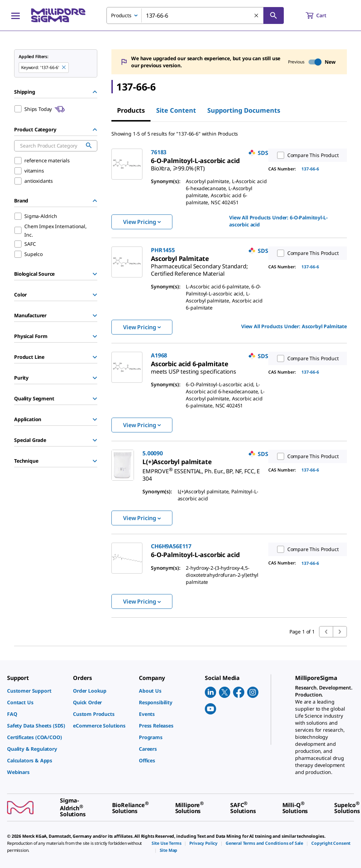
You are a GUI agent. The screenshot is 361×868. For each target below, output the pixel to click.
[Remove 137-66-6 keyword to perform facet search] (64, 68)
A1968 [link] (159, 355)
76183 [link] (159, 152)
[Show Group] (95, 274)
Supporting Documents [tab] (244, 110)
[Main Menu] (16, 15)
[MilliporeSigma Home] (58, 15)
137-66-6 (310, 169)
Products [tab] (131, 110)
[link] (178, 166)
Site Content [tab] (176, 110)
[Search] (274, 15)
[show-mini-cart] (322, 15)
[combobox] (195, 15)
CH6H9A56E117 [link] (171, 546)
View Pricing (142, 222)
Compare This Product (306, 155)
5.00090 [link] (153, 453)
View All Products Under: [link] (278, 221)
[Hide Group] (95, 92)
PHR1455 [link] (163, 250)
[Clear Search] (257, 16)
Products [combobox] (121, 15)
